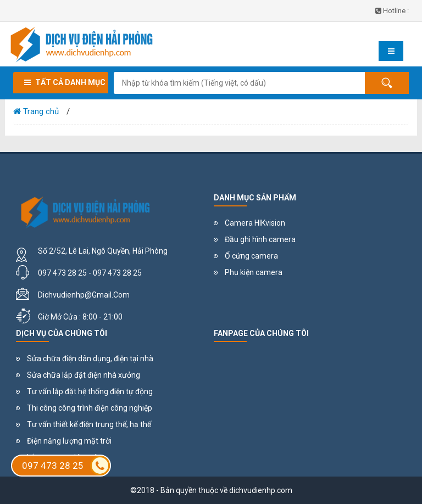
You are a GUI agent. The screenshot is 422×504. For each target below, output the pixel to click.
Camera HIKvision (255, 223)
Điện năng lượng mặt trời (69, 441)
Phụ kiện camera (254, 272)
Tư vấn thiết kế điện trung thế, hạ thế (89, 424)
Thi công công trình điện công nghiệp (90, 408)
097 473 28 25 (66, 466)
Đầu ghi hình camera (260, 239)
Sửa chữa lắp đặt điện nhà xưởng (84, 375)
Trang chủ (36, 111)
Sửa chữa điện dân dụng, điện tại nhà (90, 359)
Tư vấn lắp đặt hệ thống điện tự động (90, 391)
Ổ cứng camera (251, 256)
